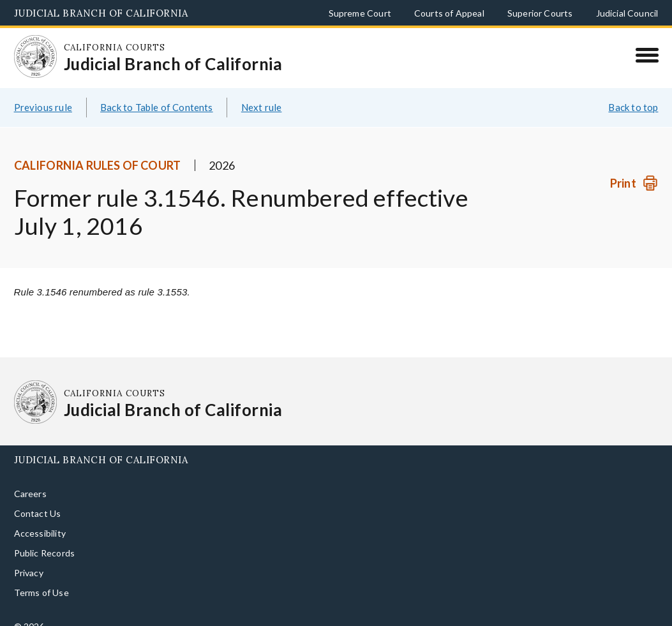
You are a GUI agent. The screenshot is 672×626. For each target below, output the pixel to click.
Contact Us (38, 499)
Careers (30, 479)
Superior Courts (540, 13)
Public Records (45, 538)
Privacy (29, 558)
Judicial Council (627, 13)
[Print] (634, 168)
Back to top (633, 93)
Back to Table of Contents (157, 93)
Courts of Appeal (449, 13)
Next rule (262, 93)
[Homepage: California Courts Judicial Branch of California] (30, 51)
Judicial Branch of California (101, 13)
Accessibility (40, 518)
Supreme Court (360, 13)
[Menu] (647, 55)
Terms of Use (41, 578)
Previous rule (43, 93)
